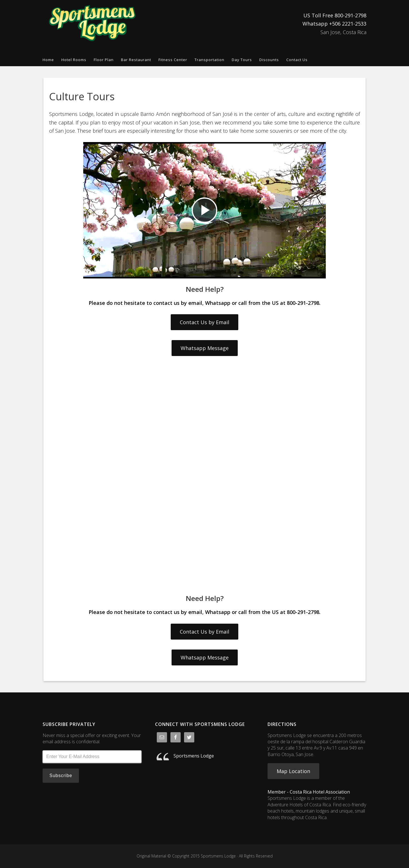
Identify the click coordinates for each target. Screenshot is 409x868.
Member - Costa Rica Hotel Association (309, 792)
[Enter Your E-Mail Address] (92, 757)
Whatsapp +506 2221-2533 (334, 24)
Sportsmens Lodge (94, 23)
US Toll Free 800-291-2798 (335, 15)
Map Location (293, 771)
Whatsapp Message (205, 348)
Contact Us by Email (204, 322)
